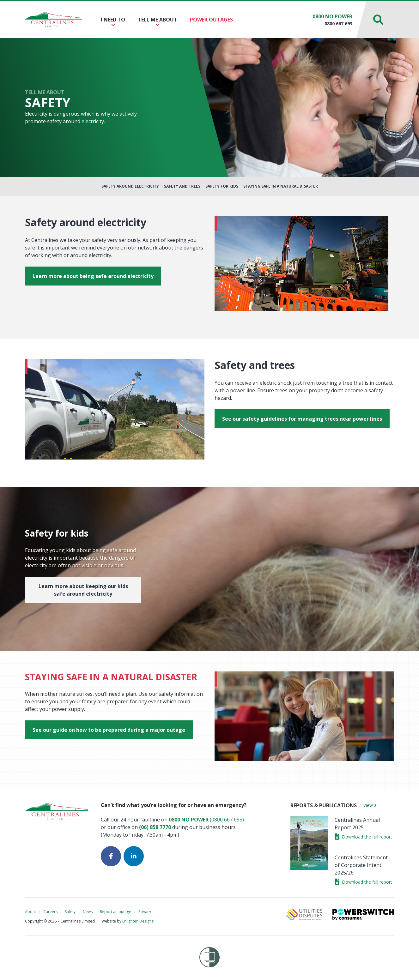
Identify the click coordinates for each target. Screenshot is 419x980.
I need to (113, 22)
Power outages (211, 20)
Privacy (145, 912)
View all (371, 805)
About (30, 912)
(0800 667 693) (206, 820)
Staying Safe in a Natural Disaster (281, 186)
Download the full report (363, 837)
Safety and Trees (182, 186)
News (88, 912)
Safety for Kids (222, 186)
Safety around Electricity (130, 186)
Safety (70, 912)
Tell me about (158, 22)
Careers (50, 912)
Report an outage (115, 912)
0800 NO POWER (332, 16)
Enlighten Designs (138, 921)
